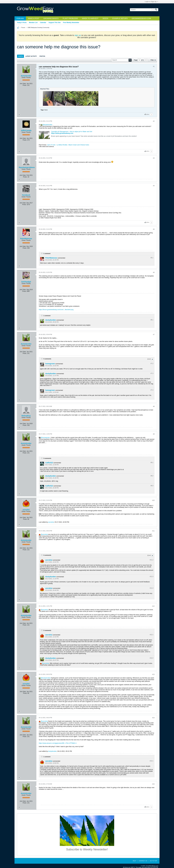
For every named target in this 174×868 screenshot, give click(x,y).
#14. (152, 761)
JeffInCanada (26, 130)
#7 (154, 335)
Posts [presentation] (20, 56)
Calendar (43, 23)
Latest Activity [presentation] (31, 56)
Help (134, 861)
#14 (153, 718)
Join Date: (23, 84)
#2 (154, 121)
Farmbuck (26, 195)
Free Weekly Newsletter (71, 23)
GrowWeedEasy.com (141, 18)
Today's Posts (22, 23)
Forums (20, 18)
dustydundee (26, 76)
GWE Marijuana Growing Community (38, 27)
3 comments (47, 458)
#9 (154, 434)
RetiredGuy (26, 416)
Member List (33, 23)
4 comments (47, 359)
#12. (152, 635)
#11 (153, 531)
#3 (154, 158)
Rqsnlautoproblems (27, 167)
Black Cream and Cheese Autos (79, 145)
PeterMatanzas (26, 239)
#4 (154, 186)
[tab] (20, 56)
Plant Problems (70, 18)
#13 (153, 674)
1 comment (47, 254)
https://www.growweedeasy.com (62, 133)
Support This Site (55, 23)
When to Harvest (90, 18)
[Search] (142, 10)
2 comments (47, 630)
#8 (154, 406)
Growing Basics (51, 18)
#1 (154, 66)
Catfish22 (49, 463)
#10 (153, 500)
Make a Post (34, 18)
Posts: (25, 85)
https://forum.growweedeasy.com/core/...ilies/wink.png (56, 310)
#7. (152, 364)
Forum (23, 27)
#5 (154, 229)
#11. (152, 560)
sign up (78, 35)
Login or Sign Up (151, 2)
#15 (153, 784)
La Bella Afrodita (62, 145)
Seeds (105, 18)
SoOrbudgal (26, 282)
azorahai (26, 510)
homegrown (50, 364)
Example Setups (120, 18)
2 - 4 (149, 359)
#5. (152, 258)
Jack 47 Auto (51, 145)
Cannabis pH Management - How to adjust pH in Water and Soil (72, 132)
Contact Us (143, 861)
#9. (152, 463)
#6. (152, 320)
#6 (154, 272)
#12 (153, 606)
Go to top (153, 861)
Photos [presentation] (42, 56)
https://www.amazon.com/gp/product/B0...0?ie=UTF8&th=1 (58, 743)
